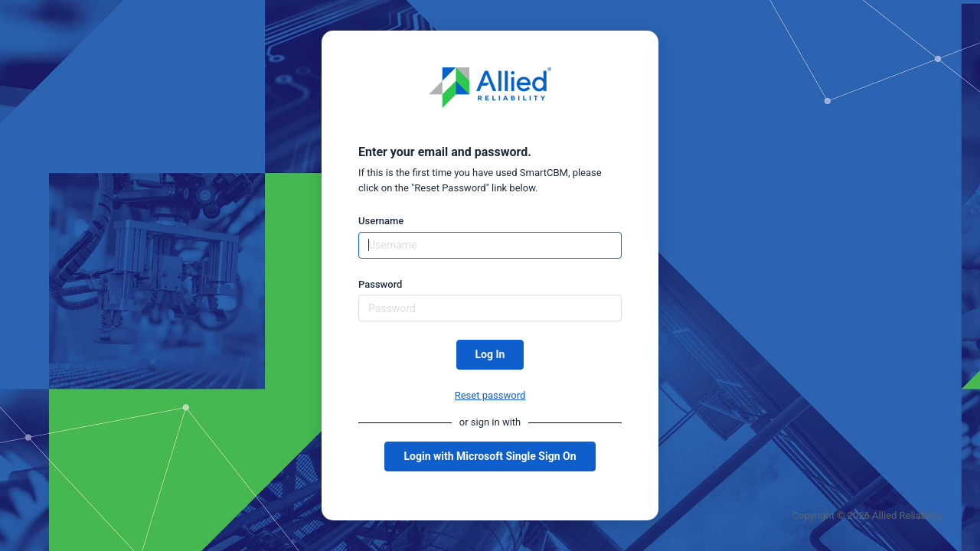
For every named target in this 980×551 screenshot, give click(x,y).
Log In (490, 354)
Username (381, 221)
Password (380, 284)
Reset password (490, 395)
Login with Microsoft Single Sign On (490, 456)
